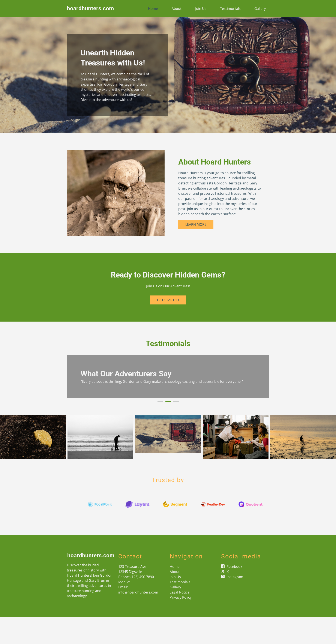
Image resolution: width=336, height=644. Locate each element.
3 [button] (176, 402)
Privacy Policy (181, 597)
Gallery (260, 9)
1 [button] (160, 402)
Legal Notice (180, 592)
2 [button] (168, 402)
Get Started (168, 300)
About (177, 9)
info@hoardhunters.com (138, 592)
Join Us (201, 9)
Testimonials (230, 9)
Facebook (234, 567)
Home (153, 9)
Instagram (235, 577)
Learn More (196, 224)
